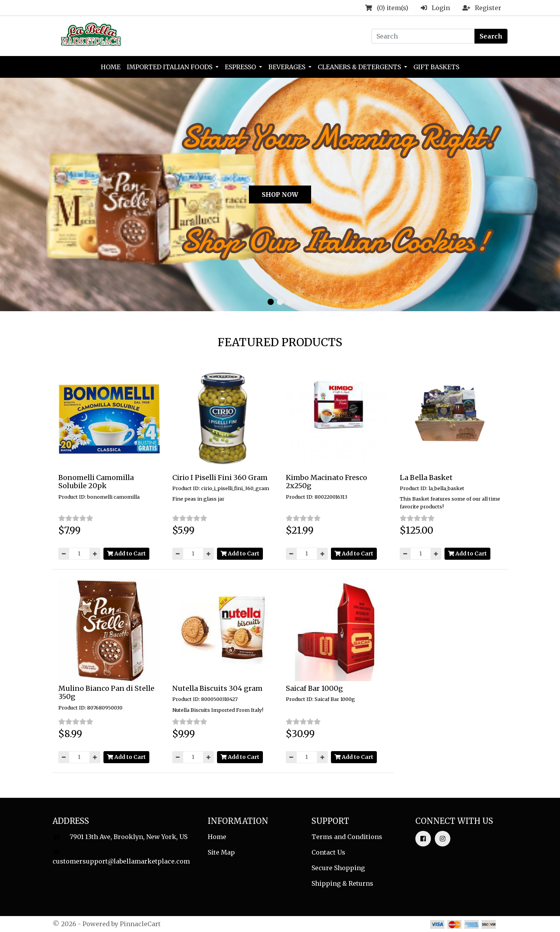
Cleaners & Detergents (360, 67)
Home (111, 67)
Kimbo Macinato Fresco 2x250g (326, 482)
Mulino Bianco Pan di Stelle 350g (106, 693)
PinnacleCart (140, 924)
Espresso (241, 67)
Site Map (221, 852)
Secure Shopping (338, 868)
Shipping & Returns (342, 883)
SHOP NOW (280, 194)
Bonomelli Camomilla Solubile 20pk (96, 482)
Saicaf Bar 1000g (314, 688)
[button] (7, 189)
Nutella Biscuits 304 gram (217, 688)
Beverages (288, 67)
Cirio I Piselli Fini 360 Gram (220, 477)
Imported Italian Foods (170, 67)
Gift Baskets (436, 67)
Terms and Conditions (347, 837)
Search (491, 36)
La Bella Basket (426, 477)
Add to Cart (126, 554)
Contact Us (328, 852)
